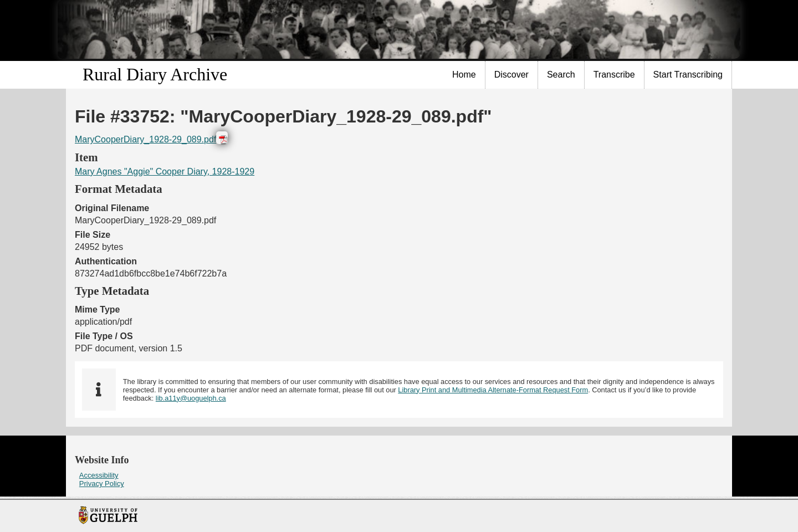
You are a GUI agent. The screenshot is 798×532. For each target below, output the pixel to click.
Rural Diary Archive (155, 74)
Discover (511, 75)
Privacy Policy (102, 484)
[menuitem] (464, 75)
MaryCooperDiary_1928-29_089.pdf (145, 139)
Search (561, 75)
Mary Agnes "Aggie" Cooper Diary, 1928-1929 (165, 172)
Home (464, 75)
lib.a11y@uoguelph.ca (191, 398)
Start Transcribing (688, 75)
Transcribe (614, 75)
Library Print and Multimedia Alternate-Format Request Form (493, 390)
